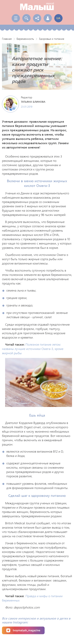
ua (58, 18)
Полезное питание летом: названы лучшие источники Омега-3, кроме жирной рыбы (33, 349)
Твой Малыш (37, 6)
